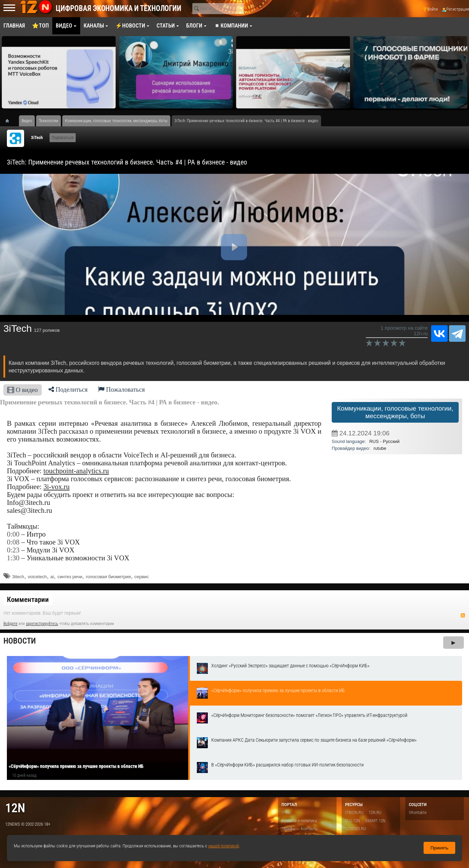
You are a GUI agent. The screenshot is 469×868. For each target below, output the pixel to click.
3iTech (37, 137)
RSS (463, 615)
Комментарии (28, 600)
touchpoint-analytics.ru (76, 471)
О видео (23, 390)
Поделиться (68, 389)
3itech (18, 577)
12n (15, 808)
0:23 (13, 550)
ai (52, 577)
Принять (439, 848)
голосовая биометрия (108, 577)
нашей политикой (223, 846)
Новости (20, 641)
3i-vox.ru (56, 487)
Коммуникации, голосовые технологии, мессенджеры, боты (395, 412)
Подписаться (63, 138)
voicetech (37, 577)
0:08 (13, 542)
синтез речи (70, 577)
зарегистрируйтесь (42, 624)
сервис (142, 577)
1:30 (13, 558)
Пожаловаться (121, 389)
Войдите (10, 624)
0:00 (13, 534)
